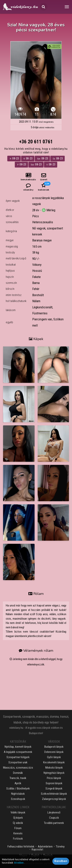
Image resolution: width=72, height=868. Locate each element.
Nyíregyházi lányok (54, 773)
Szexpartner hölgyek (18, 757)
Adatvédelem (45, 847)
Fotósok (18, 839)
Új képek (18, 818)
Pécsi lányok (54, 778)
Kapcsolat (37, 849)
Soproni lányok (54, 783)
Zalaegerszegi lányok (54, 799)
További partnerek (54, 823)
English (36, 855)
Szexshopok (18, 799)
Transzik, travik (18, 778)
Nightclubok (18, 794)
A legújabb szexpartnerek (18, 752)
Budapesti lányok (54, 747)
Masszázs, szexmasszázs (18, 768)
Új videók (18, 823)
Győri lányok (54, 757)
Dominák (18, 773)
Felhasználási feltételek (21, 847)
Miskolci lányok (54, 768)
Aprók (18, 783)
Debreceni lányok (54, 752)
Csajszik (54, 818)
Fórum (18, 828)
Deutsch (48, 855)
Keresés (18, 833)
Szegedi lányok (54, 788)
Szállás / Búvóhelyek (18, 788)
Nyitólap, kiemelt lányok (18, 747)
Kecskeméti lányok (54, 762)
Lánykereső (54, 812)
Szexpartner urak (18, 762)
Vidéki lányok (18, 812)
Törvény (60, 847)
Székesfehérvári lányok (54, 794)
